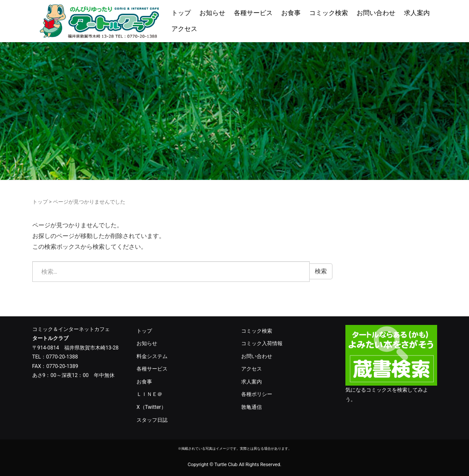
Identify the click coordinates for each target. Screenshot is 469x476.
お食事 (291, 13)
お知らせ (212, 13)
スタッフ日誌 (152, 420)
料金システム (152, 356)
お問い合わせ (376, 13)
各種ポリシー (257, 394)
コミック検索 (329, 13)
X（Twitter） (151, 407)
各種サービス (253, 13)
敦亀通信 (252, 407)
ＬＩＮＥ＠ (149, 394)
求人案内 (417, 13)
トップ (181, 13)
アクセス (184, 29)
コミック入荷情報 (262, 343)
